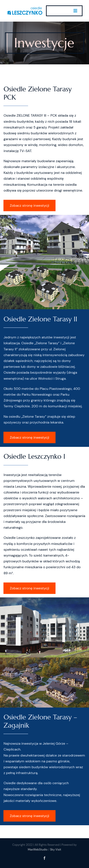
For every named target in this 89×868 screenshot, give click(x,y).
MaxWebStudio (38, 850)
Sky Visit (56, 850)
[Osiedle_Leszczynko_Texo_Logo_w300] (25, 8)
